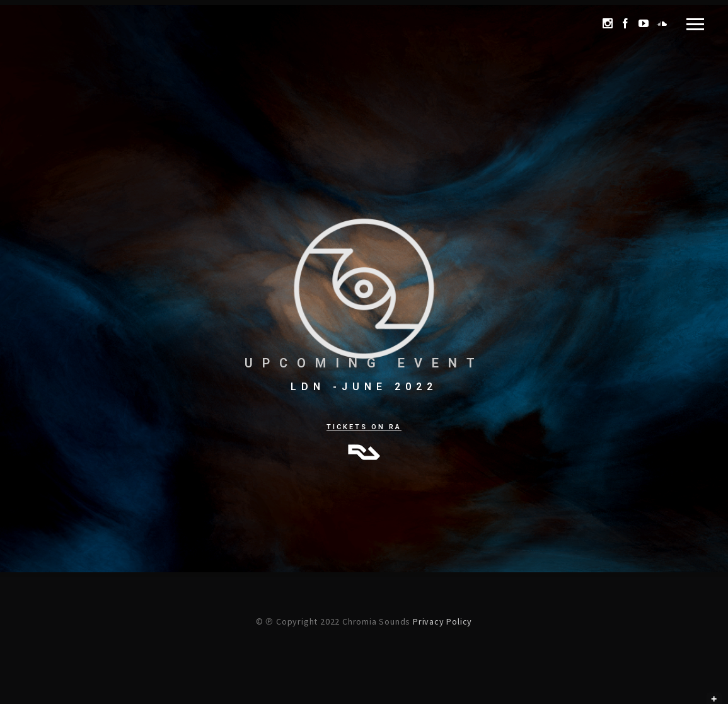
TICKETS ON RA (364, 427)
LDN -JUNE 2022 (364, 387)
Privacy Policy (442, 621)
